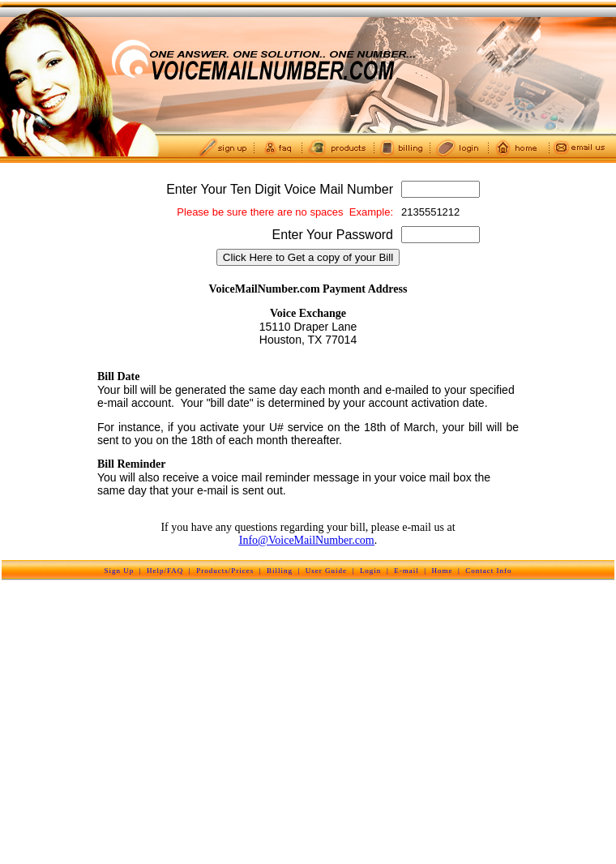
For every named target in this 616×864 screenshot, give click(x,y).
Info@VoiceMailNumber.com (307, 540)
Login (371, 571)
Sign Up (119, 571)
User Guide (326, 571)
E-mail (406, 571)
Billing (280, 571)
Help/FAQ (165, 571)
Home (443, 571)
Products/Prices (225, 571)
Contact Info (488, 571)
